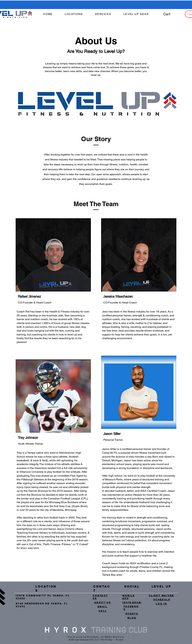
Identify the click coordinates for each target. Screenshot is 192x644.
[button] (103, 14)
